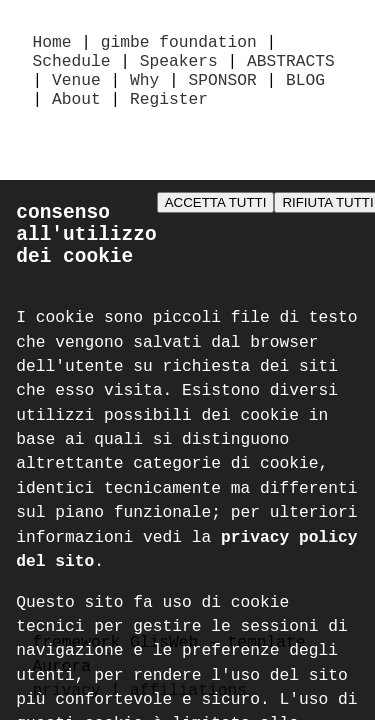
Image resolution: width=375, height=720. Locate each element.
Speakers (179, 66)
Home (52, 44)
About (76, 110)
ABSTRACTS (291, 66)
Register (169, 110)
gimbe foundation (179, 44)
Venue (76, 88)
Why (144, 88)
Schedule (72, 66)
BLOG (305, 88)
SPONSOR (223, 88)
